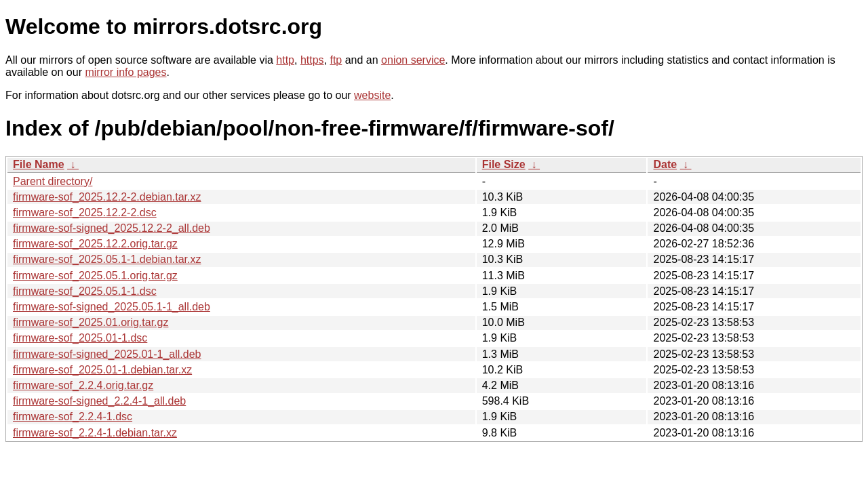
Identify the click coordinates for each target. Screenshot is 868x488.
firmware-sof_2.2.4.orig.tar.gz (83, 385)
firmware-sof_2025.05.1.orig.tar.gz (95, 276)
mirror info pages (125, 72)
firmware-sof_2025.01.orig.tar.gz (91, 322)
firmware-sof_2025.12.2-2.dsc (85, 212)
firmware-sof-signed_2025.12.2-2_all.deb (112, 228)
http (285, 60)
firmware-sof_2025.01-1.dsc (80, 338)
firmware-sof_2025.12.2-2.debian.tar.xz (107, 197)
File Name (39, 164)
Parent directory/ (53, 181)
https (312, 60)
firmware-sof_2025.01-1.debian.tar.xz (102, 370)
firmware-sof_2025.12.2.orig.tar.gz (95, 244)
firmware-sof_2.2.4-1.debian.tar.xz (95, 433)
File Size (504, 164)
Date (665, 164)
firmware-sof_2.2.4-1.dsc (73, 416)
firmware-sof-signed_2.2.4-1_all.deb (99, 401)
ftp (336, 60)
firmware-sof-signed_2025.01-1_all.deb (107, 354)
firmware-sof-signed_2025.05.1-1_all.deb (112, 307)
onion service (413, 60)
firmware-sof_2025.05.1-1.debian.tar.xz (107, 259)
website (372, 95)
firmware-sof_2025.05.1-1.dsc (85, 291)
